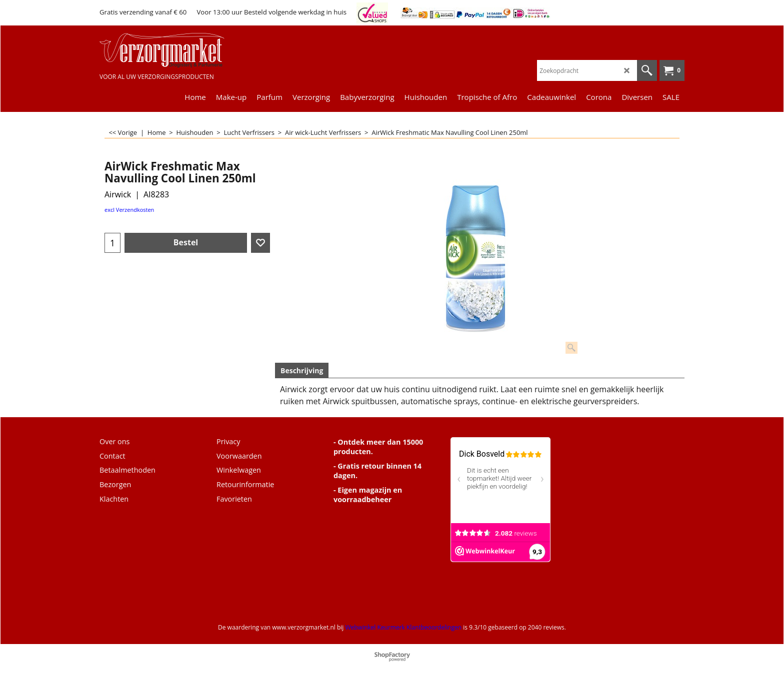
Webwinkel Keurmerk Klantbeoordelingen (403, 627)
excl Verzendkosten (129, 210)
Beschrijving (302, 370)
